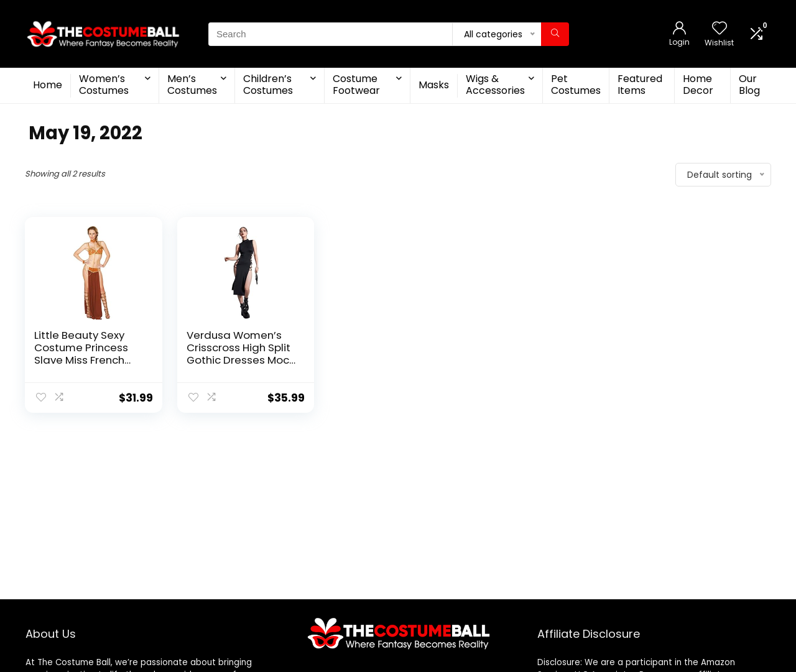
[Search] (555, 34)
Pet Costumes (576, 85)
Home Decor (698, 85)
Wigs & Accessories (495, 85)
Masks (434, 85)
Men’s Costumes (192, 85)
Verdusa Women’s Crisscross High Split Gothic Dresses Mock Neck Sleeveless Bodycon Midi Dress (240, 360)
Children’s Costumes (268, 85)
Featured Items (640, 85)
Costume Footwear (356, 85)
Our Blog (749, 85)
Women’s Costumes (104, 85)
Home (48, 85)
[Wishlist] (720, 29)
